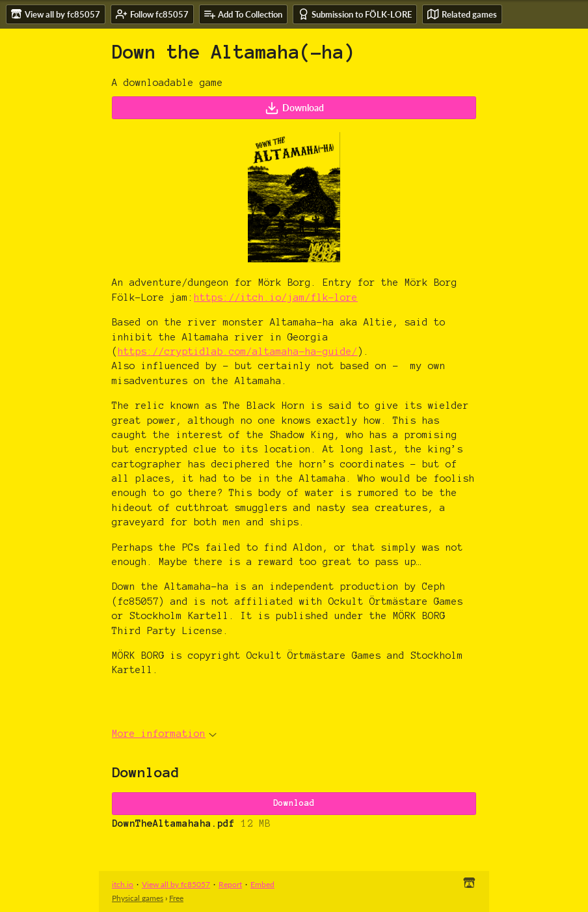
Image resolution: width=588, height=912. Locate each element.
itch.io (123, 884)
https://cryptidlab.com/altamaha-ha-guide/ (238, 352)
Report (230, 884)
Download (294, 108)
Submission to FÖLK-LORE (355, 14)
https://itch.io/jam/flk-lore (276, 297)
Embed (262, 884)
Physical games (138, 898)
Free (176, 898)
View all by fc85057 (176, 884)
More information (164, 734)
